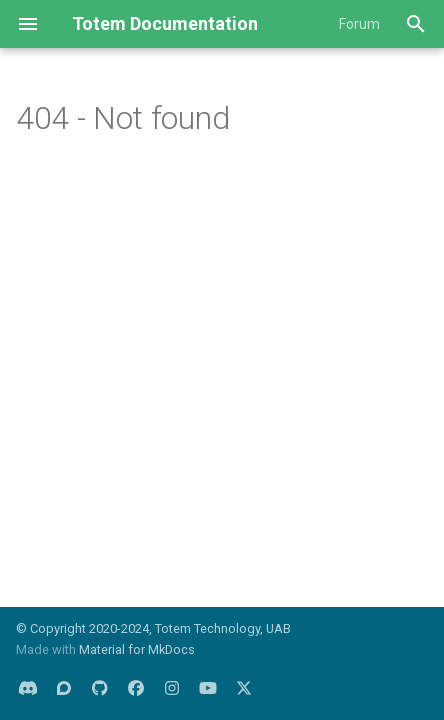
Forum (359, 24)
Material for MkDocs (137, 649)
